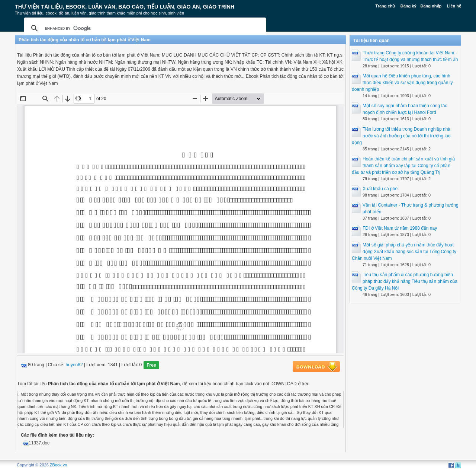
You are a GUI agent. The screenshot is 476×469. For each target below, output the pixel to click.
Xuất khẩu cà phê (380, 189)
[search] (144, 28)
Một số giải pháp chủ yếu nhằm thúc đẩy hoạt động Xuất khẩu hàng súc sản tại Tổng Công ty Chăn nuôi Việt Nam (404, 252)
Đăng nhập (431, 6)
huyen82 (74, 365)
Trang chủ (385, 6)
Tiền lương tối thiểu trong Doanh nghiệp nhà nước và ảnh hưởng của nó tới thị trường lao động (401, 136)
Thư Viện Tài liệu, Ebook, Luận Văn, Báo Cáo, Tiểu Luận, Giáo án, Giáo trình (125, 7)
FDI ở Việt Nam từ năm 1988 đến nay (400, 228)
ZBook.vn (58, 465)
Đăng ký (409, 6)
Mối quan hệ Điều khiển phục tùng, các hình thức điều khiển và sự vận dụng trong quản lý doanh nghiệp (402, 83)
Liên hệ (454, 6)
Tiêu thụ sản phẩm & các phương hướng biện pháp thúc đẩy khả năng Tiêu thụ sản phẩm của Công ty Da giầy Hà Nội (405, 281)
